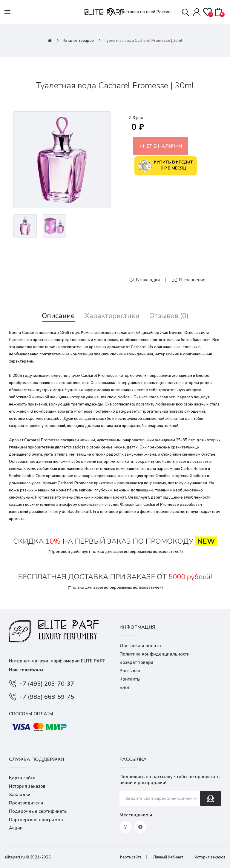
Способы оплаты (31, 714)
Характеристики (112, 316)
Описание (58, 316)
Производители (26, 803)
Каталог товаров (78, 41)
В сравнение (192, 280)
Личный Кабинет (168, 857)
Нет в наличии (162, 146)
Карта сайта (22, 778)
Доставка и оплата (140, 646)
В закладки (148, 280)
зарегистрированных (133, 552)
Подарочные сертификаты (38, 811)
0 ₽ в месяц (165, 166)
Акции (16, 828)
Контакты (130, 679)
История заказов (27, 786)
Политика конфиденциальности (155, 654)
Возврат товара (137, 662)
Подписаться (211, 798)
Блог (125, 687)
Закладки (20, 795)
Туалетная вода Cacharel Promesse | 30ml (143, 41)
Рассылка (130, 671)
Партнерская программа (36, 820)
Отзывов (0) (169, 316)
